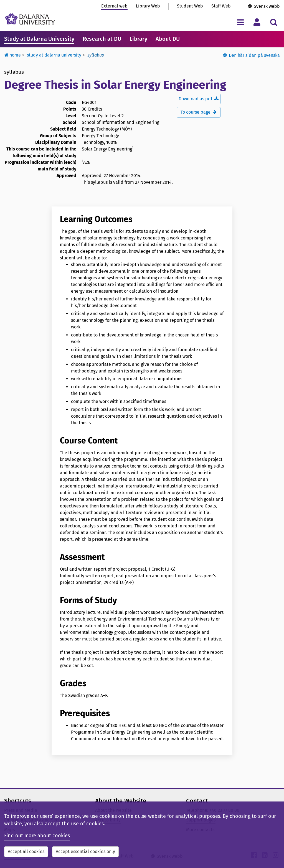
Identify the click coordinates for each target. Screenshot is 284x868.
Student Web (190, 6)
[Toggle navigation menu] (240, 22)
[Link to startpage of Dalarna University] (30, 19)
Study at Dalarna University (39, 39)
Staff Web (221, 6)
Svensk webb (267, 6)
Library (138, 39)
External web (114, 6)
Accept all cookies (26, 852)
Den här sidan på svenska (254, 55)
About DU (168, 39)
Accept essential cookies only (85, 852)
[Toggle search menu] (274, 22)
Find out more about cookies (37, 836)
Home (12, 55)
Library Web (148, 6)
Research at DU (102, 39)
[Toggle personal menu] (257, 22)
